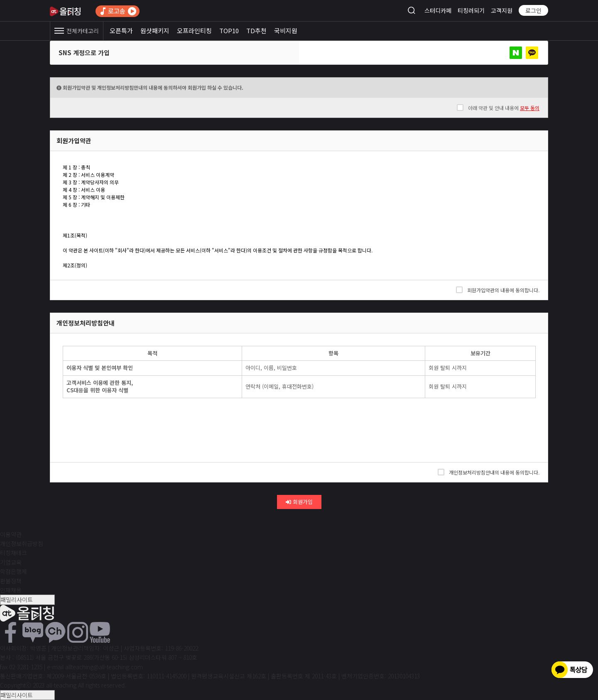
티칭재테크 (13, 553)
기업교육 (11, 562)
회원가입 (299, 502)
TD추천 (256, 31)
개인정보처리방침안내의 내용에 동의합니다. (489, 472)
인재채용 (11, 590)
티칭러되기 (471, 10)
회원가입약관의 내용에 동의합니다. (498, 290)
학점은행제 (13, 571)
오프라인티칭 (194, 31)
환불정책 (11, 581)
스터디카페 (438, 10)
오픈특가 (121, 31)
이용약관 (11, 534)
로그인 (533, 10)
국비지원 (286, 31)
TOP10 (229, 31)
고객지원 (502, 10)
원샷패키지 (155, 31)
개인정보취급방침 (22, 543)
